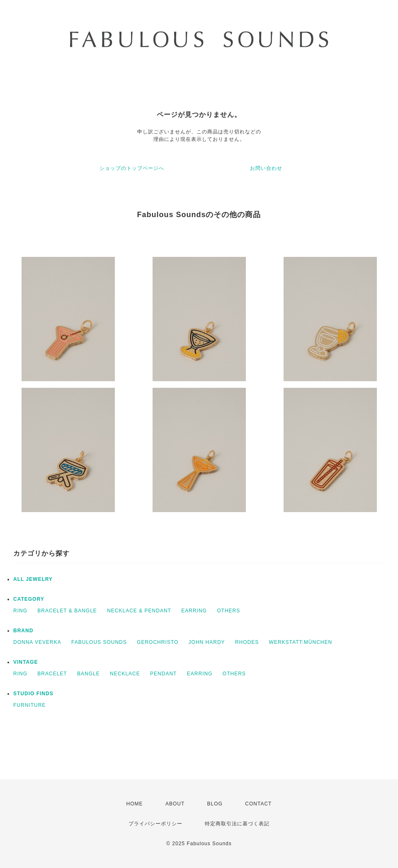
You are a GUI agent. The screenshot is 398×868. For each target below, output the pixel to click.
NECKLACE (125, 674)
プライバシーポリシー (155, 824)
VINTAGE (25, 662)
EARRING (194, 611)
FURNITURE (29, 705)
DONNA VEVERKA (37, 642)
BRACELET (52, 674)
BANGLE (89, 674)
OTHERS (228, 611)
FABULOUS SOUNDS (99, 642)
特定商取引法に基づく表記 (237, 824)
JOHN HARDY (207, 642)
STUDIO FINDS (33, 694)
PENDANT (163, 674)
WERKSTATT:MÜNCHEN (301, 642)
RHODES (247, 642)
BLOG (215, 804)
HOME (135, 804)
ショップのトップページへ (132, 168)
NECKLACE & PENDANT (139, 611)
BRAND (23, 631)
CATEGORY (29, 599)
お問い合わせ (266, 168)
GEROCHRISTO (158, 642)
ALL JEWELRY (33, 579)
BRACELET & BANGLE (67, 611)
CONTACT (258, 804)
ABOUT (175, 804)
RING (20, 611)
